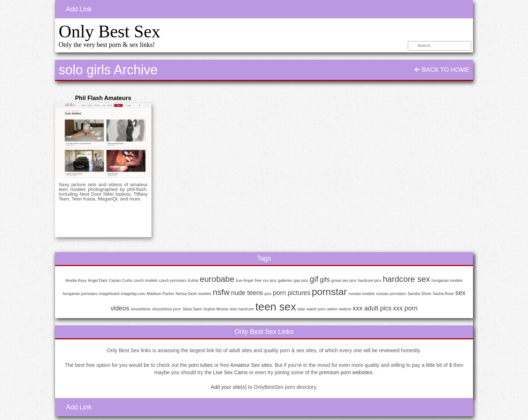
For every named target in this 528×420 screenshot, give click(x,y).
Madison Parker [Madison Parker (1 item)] (160, 294)
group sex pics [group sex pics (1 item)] (344, 280)
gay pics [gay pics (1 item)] (301, 280)
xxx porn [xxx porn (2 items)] (405, 308)
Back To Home (442, 70)
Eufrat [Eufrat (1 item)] (193, 280)
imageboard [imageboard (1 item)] (109, 294)
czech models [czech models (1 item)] (145, 280)
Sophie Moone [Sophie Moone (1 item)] (216, 309)
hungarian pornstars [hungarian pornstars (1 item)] (80, 294)
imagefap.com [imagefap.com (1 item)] (133, 294)
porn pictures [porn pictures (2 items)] (291, 293)
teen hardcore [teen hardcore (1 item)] (242, 309)
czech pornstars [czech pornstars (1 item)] (173, 280)
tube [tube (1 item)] (301, 309)
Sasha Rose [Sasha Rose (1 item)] (443, 294)
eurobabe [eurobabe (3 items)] (217, 279)
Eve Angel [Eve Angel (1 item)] (245, 280)
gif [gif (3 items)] (314, 279)
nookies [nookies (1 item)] (205, 294)
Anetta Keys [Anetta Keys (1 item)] (76, 280)
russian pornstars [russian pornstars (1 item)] (391, 294)
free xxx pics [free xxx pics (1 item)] (266, 280)
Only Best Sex (109, 31)
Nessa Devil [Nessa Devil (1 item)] (186, 294)
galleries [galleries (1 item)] (285, 280)
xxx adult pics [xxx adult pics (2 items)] (372, 308)
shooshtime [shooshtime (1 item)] (141, 309)
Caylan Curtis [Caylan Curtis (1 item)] (120, 280)
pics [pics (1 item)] (268, 294)
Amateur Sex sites (251, 365)
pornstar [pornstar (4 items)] (329, 292)
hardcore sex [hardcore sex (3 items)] (406, 279)
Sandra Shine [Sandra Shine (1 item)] (419, 294)
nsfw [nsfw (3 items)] (221, 292)
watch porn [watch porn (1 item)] (316, 309)
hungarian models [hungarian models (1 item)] (447, 280)
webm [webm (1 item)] (332, 309)
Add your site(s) (229, 387)
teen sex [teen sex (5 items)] (276, 307)
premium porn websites (346, 372)
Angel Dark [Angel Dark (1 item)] (98, 280)
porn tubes (201, 365)
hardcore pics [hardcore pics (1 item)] (370, 280)
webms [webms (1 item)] (345, 309)
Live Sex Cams (230, 372)
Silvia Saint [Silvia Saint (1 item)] (192, 309)
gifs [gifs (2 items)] (325, 280)
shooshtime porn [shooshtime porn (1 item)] (167, 309)
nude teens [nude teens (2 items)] (247, 293)
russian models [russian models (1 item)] (362, 294)
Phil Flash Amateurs (103, 98)
